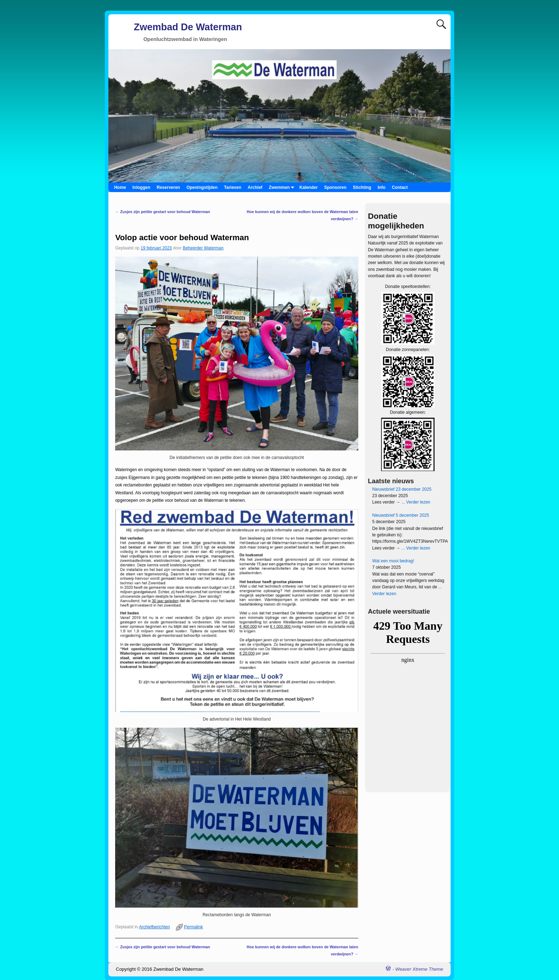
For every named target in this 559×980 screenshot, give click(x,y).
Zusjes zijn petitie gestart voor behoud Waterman (163, 212)
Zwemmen (283, 187)
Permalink (193, 927)
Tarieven (232, 187)
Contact (400, 187)
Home (120, 187)
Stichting (362, 187)
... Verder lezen (415, 502)
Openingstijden (202, 187)
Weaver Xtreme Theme (419, 969)
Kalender (309, 187)
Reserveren (168, 187)
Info (381, 187)
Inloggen (142, 187)
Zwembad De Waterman (188, 27)
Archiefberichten (155, 927)
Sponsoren (335, 187)
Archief (255, 187)
